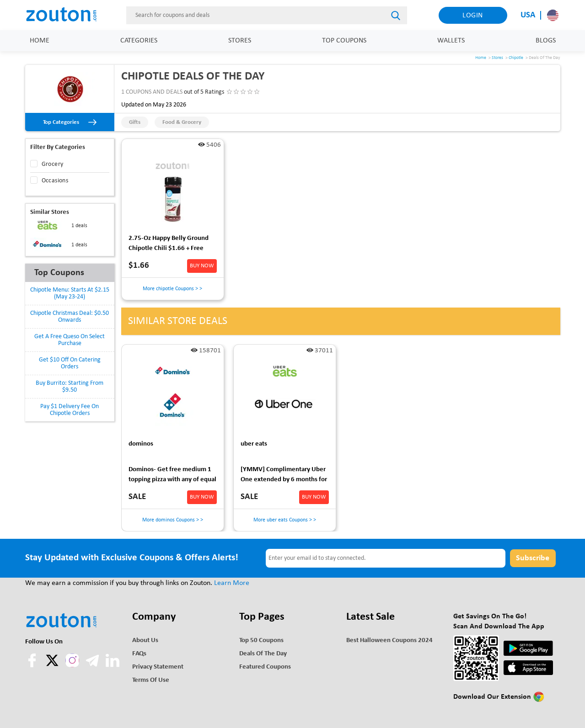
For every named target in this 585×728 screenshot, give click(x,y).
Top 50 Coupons (261, 640)
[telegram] (93, 665)
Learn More (232, 583)
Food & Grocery (182, 122)
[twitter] (53, 665)
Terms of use (151, 680)
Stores (240, 41)
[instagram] (72, 660)
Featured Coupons (265, 667)
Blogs (546, 41)
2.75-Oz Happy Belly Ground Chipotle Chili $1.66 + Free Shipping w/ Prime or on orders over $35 (172, 245)
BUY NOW (202, 266)
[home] (66, 15)
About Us (145, 640)
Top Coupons (344, 41)
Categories (139, 41)
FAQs (139, 654)
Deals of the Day (263, 654)
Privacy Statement (158, 667)
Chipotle (516, 58)
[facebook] (33, 665)
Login (473, 16)
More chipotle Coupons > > (172, 289)
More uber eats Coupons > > (285, 520)
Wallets (451, 41)
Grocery (53, 164)
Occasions (55, 181)
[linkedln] (113, 665)
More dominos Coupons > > (173, 520)
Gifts (135, 122)
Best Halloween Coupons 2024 (389, 640)
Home (40, 41)
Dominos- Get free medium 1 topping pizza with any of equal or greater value (172, 476)
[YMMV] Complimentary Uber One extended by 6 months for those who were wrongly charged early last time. (284, 476)
